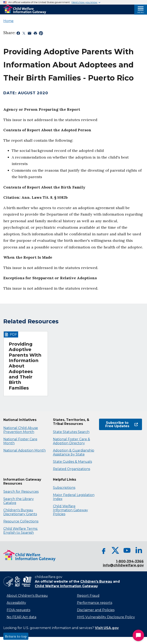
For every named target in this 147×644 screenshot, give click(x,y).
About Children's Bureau (27, 596)
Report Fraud (88, 596)
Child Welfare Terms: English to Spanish (21, 531)
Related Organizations (72, 469)
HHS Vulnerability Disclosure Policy (106, 617)
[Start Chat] (138, 635)
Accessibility (16, 603)
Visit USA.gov (107, 628)
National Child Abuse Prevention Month (21, 430)
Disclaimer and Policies (96, 610)
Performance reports (95, 603)
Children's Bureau (96, 581)
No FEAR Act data (21, 617)
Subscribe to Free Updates (122, 424)
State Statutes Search (71, 432)
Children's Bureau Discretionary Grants (20, 512)
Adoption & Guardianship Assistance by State (74, 452)
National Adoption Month (24, 450)
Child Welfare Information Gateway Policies (70, 510)
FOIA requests (18, 610)
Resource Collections (21, 521)
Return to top (16, 636)
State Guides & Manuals (72, 462)
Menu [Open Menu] (141, 12)
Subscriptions (64, 488)
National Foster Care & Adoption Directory (72, 441)
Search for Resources (21, 492)
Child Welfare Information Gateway (66, 586)
